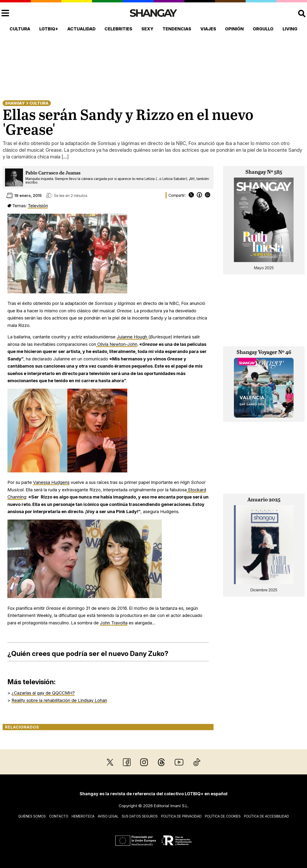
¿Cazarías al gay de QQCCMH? (43, 693)
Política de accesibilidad (266, 816)
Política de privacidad (181, 816)
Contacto (59, 816)
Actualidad (81, 29)
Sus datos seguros (140, 816)
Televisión (38, 206)
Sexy (147, 29)
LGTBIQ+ (49, 29)
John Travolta (114, 623)
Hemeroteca (83, 816)
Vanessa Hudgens (51, 482)
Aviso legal (108, 816)
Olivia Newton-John (117, 344)
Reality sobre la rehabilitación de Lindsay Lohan (59, 700)
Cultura (20, 29)
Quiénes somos (32, 816)
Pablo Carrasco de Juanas (53, 173)
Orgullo (263, 29)
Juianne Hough (133, 337)
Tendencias (177, 29)
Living (290, 29)
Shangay (15, 103)
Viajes (208, 29)
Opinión (234, 29)
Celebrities (118, 29)
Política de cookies (223, 816)
